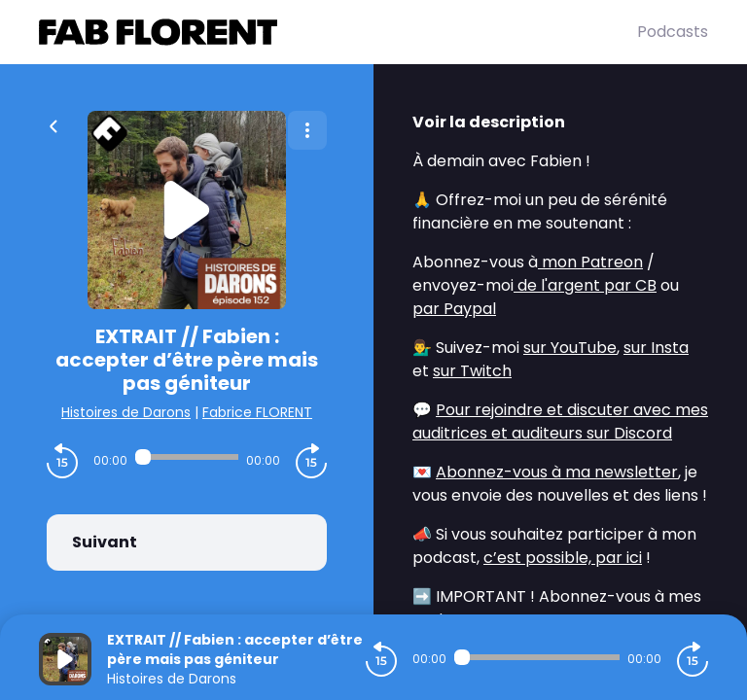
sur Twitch (472, 371)
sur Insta (656, 348)
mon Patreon (590, 262)
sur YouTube (570, 348)
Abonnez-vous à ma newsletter (557, 472)
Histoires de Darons (126, 412)
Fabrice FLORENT (257, 412)
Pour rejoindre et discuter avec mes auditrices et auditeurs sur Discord (560, 421)
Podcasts (673, 32)
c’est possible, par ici (563, 558)
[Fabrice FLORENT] (338, 32)
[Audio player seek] (187, 457)
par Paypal (454, 309)
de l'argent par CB (585, 285)
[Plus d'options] (307, 130)
